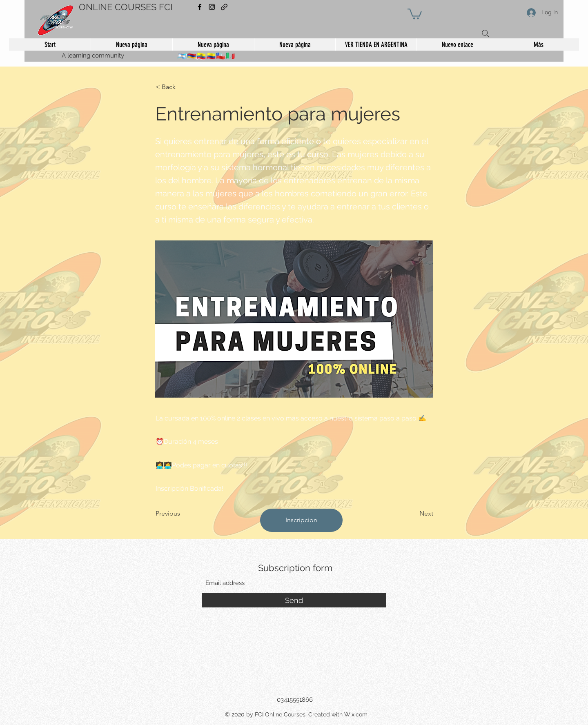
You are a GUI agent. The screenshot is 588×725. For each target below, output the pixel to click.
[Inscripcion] (301, 520)
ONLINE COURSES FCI (126, 7)
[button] (415, 13)
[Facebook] (200, 7)
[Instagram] (212, 7)
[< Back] (183, 87)
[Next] (413, 514)
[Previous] (183, 514)
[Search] (486, 33)
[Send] (294, 600)
